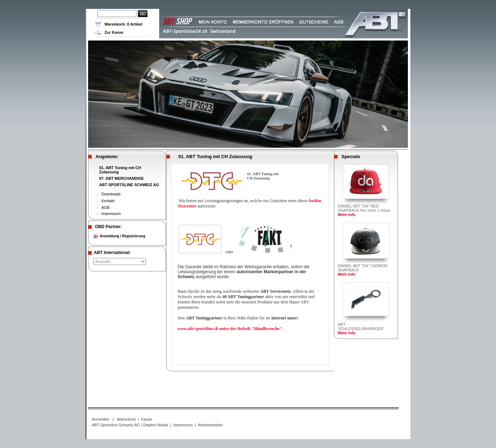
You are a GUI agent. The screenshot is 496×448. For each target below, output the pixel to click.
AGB (105, 207)
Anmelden (101, 419)
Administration (210, 425)
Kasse (147, 419)
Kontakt (108, 201)
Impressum (111, 214)
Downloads (111, 194)
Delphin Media (156, 425)
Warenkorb (126, 419)
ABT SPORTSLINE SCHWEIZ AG (129, 185)
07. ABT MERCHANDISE (122, 178)
